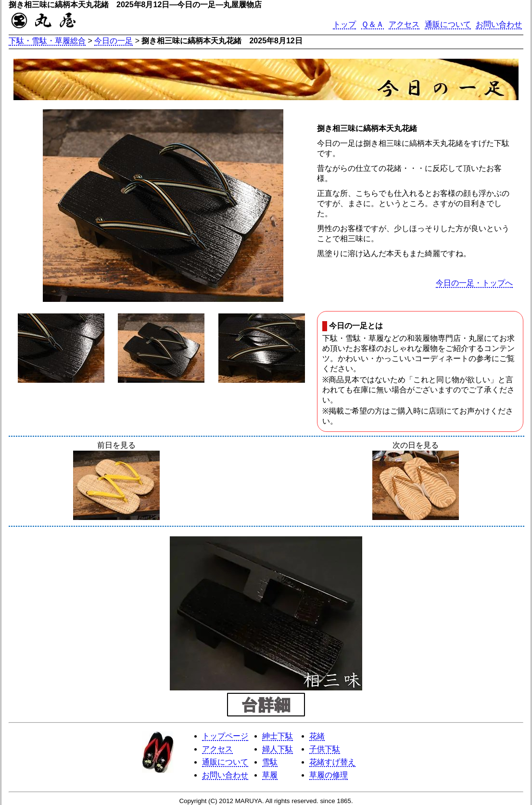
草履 (270, 775)
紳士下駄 (278, 736)
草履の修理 (329, 775)
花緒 (317, 736)
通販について (448, 24)
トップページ (225, 736)
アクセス (404, 24)
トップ (344, 24)
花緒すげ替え (332, 762)
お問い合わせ (499, 24)
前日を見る (116, 481)
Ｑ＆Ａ (373, 24)
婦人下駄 (278, 749)
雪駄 (270, 762)
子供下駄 (325, 749)
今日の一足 (114, 41)
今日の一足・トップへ (474, 283)
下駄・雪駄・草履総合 (47, 41)
